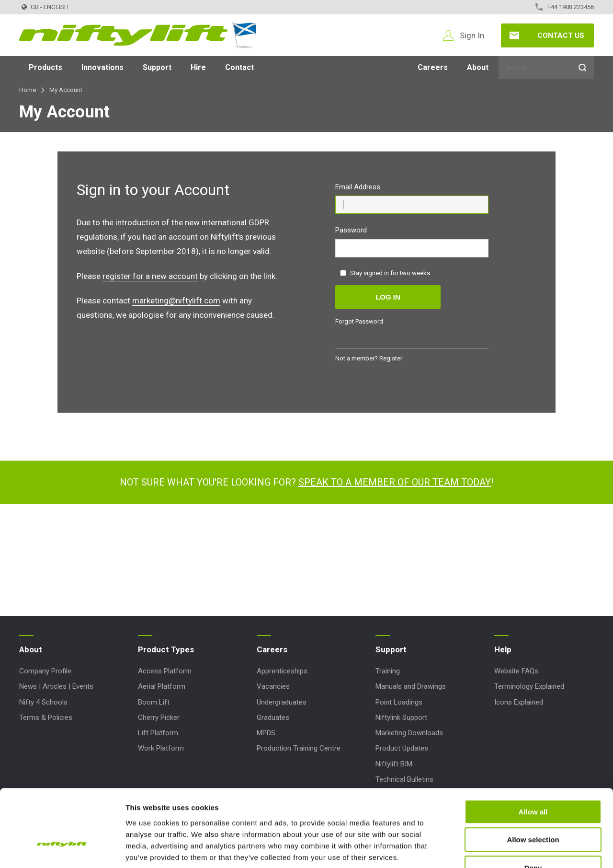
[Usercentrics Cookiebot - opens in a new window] (62, 849)
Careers (433, 67)
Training (388, 671)
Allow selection (533, 779)
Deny (533, 807)
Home (28, 90)
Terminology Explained (529, 686)
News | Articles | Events (56, 686)
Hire (198, 67)
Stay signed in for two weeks (385, 273)
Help (503, 649)
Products (45, 67)
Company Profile (45, 671)
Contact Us (561, 35)
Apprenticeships (282, 671)
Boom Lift (154, 702)
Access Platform (165, 671)
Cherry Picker (159, 718)
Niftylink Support (401, 718)
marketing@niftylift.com (176, 301)
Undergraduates (282, 702)
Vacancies (273, 686)
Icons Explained (519, 702)
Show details (503, 849)
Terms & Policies (46, 718)
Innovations (102, 67)
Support (157, 67)
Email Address (358, 187)
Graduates (273, 718)
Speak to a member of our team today (395, 482)
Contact (239, 67)
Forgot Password (359, 321)
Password (351, 230)
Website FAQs (516, 671)
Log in (388, 297)
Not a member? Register (369, 358)
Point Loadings (399, 702)
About (478, 67)
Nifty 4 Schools (43, 702)
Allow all (533, 751)
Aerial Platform (162, 686)
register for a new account (150, 276)
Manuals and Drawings (411, 686)
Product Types (166, 649)
